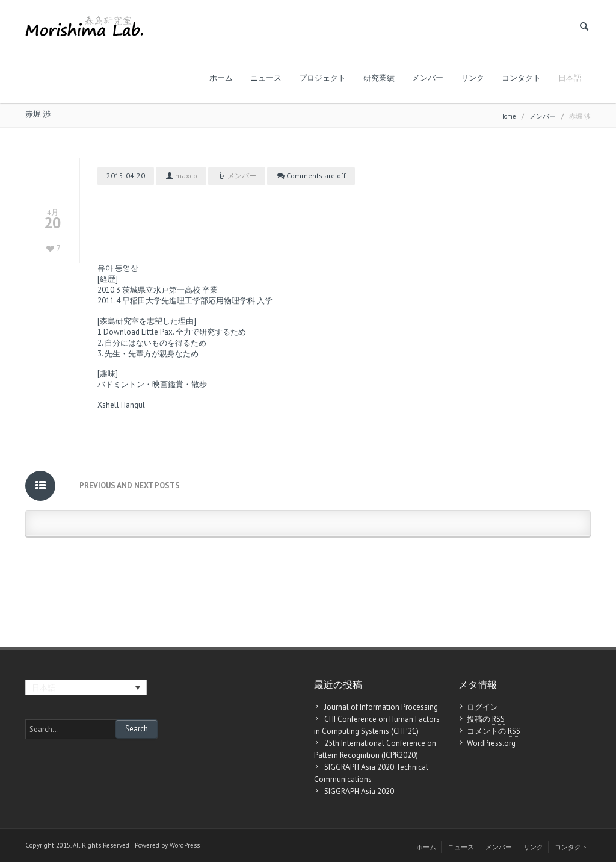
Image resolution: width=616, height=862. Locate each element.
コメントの (494, 731)
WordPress (185, 845)
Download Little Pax (138, 332)
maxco (186, 175)
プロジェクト (322, 78)
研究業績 (379, 78)
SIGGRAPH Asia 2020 (359, 791)
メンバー (428, 78)
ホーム (221, 78)
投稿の (486, 719)
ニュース (266, 78)
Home (508, 116)
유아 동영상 (118, 268)
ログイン (482, 707)
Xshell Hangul (121, 405)
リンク (473, 78)
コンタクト (521, 78)
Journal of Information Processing (381, 707)
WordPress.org (491, 743)
